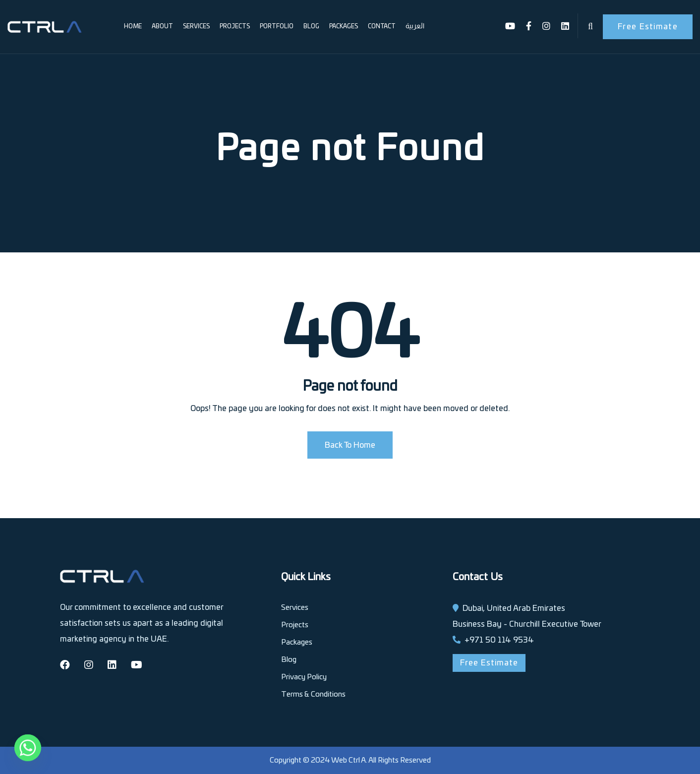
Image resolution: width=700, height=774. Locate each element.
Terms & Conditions (313, 694)
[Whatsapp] (28, 748)
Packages (344, 26)
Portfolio (277, 26)
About (162, 26)
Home (133, 26)
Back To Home (350, 445)
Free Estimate (648, 27)
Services (196, 26)
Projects (235, 26)
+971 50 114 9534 (499, 640)
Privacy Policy (304, 677)
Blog (311, 26)
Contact (382, 26)
